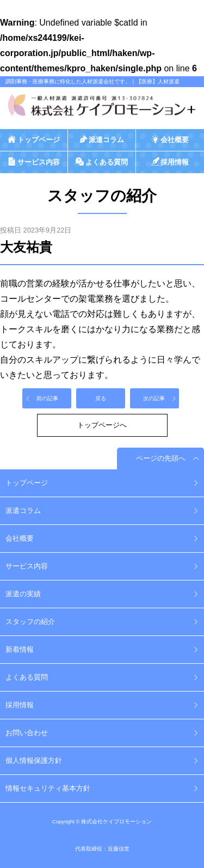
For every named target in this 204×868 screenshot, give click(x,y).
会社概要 (20, 538)
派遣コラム (23, 511)
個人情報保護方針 (34, 760)
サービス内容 (27, 566)
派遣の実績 (23, 594)
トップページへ (102, 425)
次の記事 (154, 398)
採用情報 (20, 705)
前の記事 (47, 398)
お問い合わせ (27, 733)
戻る (101, 398)
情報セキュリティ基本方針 (48, 788)
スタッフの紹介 (30, 622)
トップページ (27, 483)
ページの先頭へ (161, 458)
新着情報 (20, 649)
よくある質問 (27, 677)
